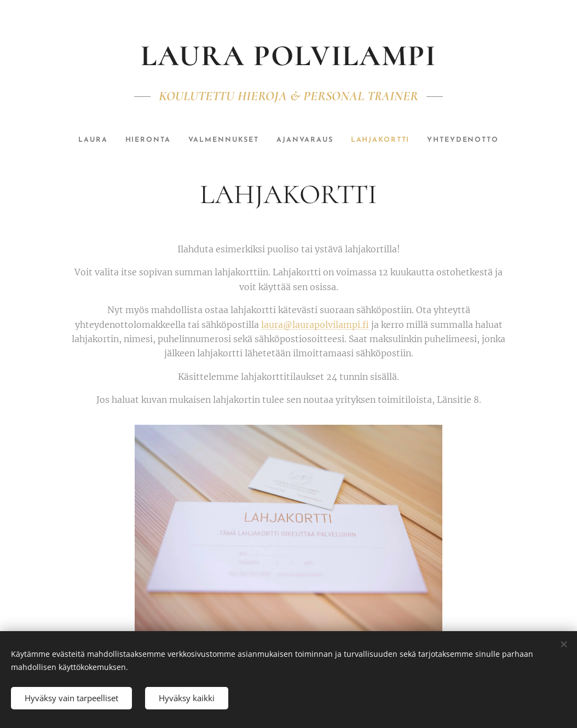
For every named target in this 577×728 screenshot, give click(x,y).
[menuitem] (84, 140)
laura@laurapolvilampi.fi (315, 325)
